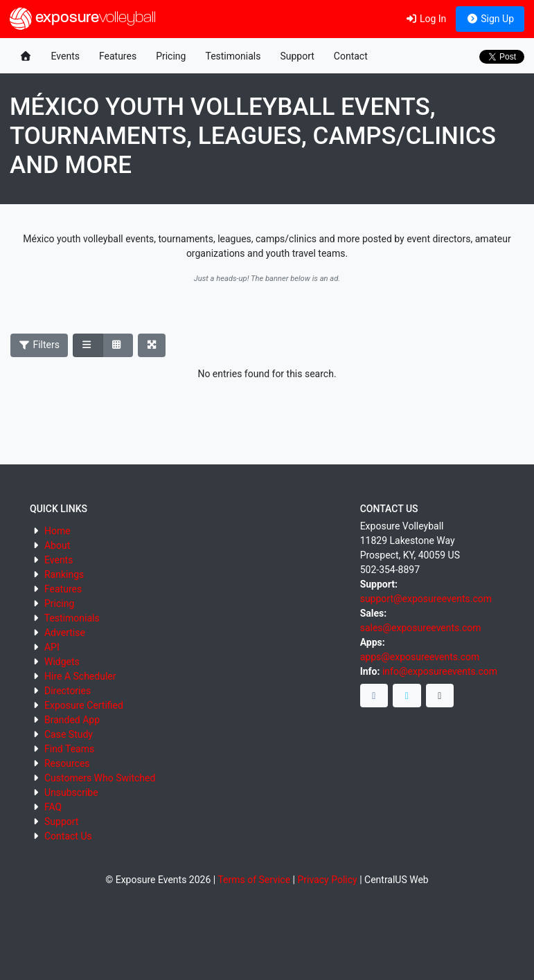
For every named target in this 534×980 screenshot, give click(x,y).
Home (57, 531)
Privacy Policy (327, 880)
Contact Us (68, 836)
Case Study (69, 734)
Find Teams (69, 749)
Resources (67, 763)
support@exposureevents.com (426, 599)
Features (118, 56)
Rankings (64, 574)
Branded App (72, 720)
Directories (68, 691)
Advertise (65, 633)
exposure (83, 19)
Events (65, 56)
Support (297, 56)
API (52, 647)
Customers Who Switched (100, 778)
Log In (426, 19)
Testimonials (233, 56)
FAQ (53, 807)
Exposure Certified (84, 705)
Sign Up (490, 19)
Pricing (171, 56)
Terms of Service (254, 880)
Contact (351, 56)
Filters (39, 345)
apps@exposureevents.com (420, 657)
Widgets (62, 662)
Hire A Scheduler (80, 676)
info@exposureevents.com (440, 671)
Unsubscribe (71, 792)
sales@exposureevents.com (421, 628)
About (57, 545)
